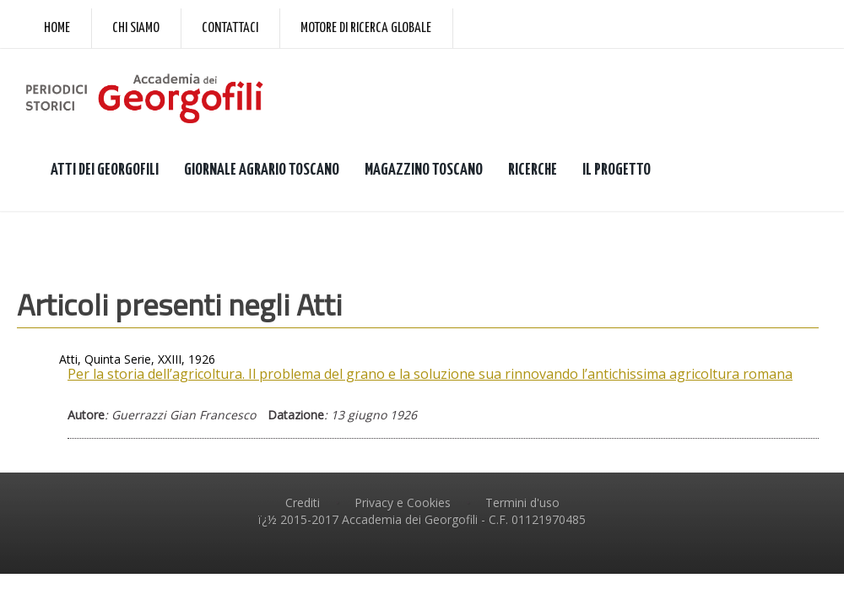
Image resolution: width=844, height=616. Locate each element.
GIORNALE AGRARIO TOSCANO (262, 170)
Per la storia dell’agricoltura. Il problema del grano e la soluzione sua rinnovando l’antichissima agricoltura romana (430, 374)
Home (57, 28)
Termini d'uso (522, 503)
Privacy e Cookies (403, 503)
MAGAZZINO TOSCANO (424, 170)
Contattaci (230, 28)
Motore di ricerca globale (366, 28)
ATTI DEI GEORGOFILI (105, 170)
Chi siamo (136, 28)
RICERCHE (533, 170)
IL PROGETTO (617, 170)
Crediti (303, 503)
